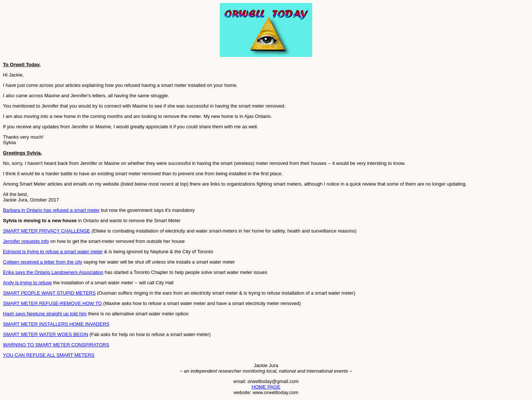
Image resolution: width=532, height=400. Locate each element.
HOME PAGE (266, 387)
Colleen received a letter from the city (43, 262)
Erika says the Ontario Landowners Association (53, 272)
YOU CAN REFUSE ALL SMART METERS (49, 355)
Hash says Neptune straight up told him (45, 314)
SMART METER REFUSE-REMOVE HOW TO (52, 303)
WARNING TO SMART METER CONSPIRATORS (56, 345)
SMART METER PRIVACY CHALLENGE (47, 231)
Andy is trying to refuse (27, 283)
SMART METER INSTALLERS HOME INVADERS (56, 324)
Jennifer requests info (26, 241)
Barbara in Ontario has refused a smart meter (51, 210)
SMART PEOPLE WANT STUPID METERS (49, 293)
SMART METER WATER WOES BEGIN (46, 334)
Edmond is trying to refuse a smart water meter (53, 252)
